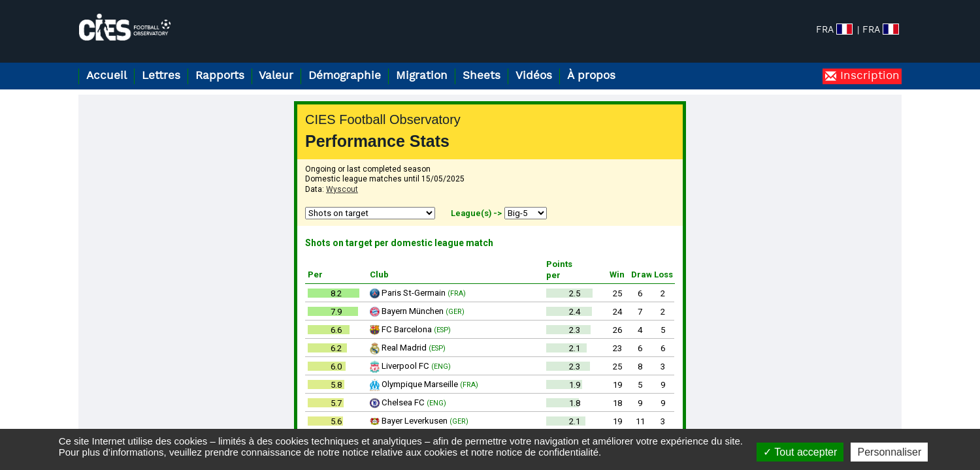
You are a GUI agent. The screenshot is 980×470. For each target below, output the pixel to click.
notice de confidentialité (547, 452)
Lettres (161, 76)
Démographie (345, 76)
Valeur (276, 76)
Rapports (220, 76)
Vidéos (534, 76)
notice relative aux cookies (400, 452)
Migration (422, 76)
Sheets (482, 76)
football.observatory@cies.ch (145, 417)
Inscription (868, 76)
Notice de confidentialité (840, 417)
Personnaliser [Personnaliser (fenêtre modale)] (889, 452)
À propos (591, 76)
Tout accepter (800, 452)
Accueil (106, 76)
